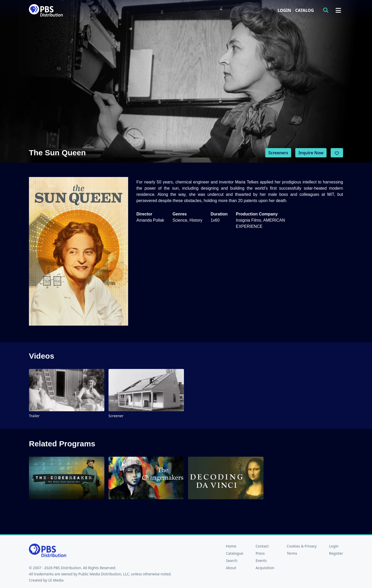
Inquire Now (311, 153)
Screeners (278, 153)
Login (284, 10)
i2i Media (56, 580)
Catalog (305, 10)
